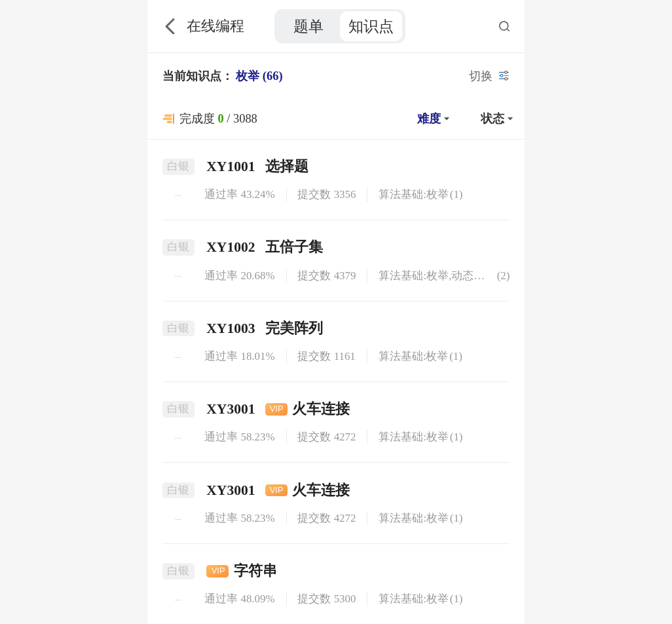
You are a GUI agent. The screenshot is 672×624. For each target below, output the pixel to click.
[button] (432, 119)
